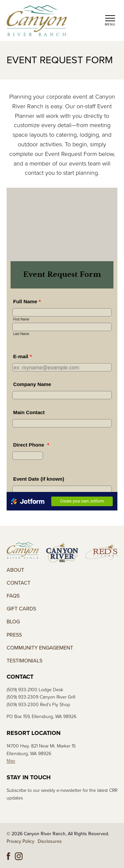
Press (14, 635)
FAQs (13, 596)
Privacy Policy (21, 841)
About (15, 570)
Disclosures (50, 841)
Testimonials (24, 661)
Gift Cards (21, 609)
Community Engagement (40, 648)
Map (11, 761)
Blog (13, 622)
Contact (19, 583)
